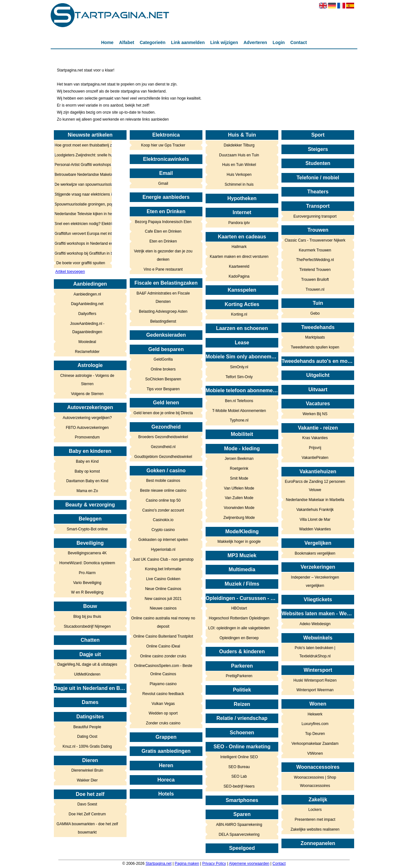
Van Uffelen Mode (239, 488)
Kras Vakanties (315, 438)
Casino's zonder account (163, 510)
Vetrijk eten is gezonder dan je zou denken (163, 255)
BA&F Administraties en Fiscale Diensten (163, 297)
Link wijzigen (224, 42)
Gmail (163, 183)
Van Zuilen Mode (239, 498)
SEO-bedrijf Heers (239, 786)
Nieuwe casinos (163, 608)
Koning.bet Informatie (163, 569)
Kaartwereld (239, 266)
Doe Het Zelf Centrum (87, 814)
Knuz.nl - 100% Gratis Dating (87, 746)
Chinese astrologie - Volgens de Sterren (87, 380)
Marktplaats (315, 337)
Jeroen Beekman (239, 459)
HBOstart (239, 608)
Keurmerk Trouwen (315, 250)
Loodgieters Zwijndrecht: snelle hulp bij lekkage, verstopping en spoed (81, 155)
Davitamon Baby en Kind (87, 481)
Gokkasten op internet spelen (163, 540)
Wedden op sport (163, 713)
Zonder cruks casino (163, 723)
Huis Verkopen (239, 175)
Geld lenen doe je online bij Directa (163, 413)
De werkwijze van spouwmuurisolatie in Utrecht (81, 184)
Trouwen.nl (315, 289)
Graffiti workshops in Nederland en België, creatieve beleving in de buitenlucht (81, 243)
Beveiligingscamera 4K (87, 553)
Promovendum (87, 437)
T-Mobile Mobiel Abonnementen (239, 411)
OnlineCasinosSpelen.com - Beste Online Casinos (163, 670)
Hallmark (239, 247)
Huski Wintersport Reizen (315, 680)
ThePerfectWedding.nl (315, 260)
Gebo (315, 313)
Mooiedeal (87, 342)
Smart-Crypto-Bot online (87, 529)
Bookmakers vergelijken (315, 553)
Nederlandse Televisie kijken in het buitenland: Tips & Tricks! (81, 214)
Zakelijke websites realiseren (315, 829)
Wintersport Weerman (315, 690)
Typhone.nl (239, 420)
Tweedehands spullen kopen (315, 347)
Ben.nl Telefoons (239, 401)
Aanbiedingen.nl (87, 294)
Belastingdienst (163, 321)
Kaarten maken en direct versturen (239, 257)
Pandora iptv (239, 223)
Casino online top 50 (163, 500)
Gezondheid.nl (163, 447)
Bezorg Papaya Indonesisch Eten (163, 222)
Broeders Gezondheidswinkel (163, 437)
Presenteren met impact (315, 819)
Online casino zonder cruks (163, 656)
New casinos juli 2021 (163, 599)
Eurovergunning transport (315, 216)
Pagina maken (187, 864)
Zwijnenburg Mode (239, 518)
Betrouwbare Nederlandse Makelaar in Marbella (81, 175)
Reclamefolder (87, 352)
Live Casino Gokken (163, 579)
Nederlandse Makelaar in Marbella (315, 500)
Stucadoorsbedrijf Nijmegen (87, 626)
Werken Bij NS (315, 414)
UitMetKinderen (87, 674)
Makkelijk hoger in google (239, 542)
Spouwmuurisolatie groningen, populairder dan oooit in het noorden (81, 204)
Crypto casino (163, 530)
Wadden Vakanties (315, 529)
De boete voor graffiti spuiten (81, 263)
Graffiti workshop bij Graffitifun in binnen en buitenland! (81, 253)
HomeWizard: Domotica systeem (87, 563)
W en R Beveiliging (87, 592)
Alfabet (126, 42)
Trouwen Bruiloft (315, 280)
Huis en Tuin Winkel (239, 165)
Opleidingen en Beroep (239, 638)
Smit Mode (239, 478)
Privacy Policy (214, 864)
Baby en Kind (87, 461)
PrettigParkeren (239, 676)
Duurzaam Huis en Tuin (239, 155)
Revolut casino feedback (163, 694)
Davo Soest (87, 804)
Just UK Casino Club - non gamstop (163, 559)
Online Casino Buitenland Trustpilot (163, 636)
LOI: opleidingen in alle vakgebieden (239, 628)
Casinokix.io (163, 520)
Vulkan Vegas (163, 704)
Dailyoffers (87, 314)
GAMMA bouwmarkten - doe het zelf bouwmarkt (87, 828)
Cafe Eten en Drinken (163, 231)
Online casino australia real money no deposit (163, 622)
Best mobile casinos (163, 481)
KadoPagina (239, 276)
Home (107, 42)
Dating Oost (87, 737)
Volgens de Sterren (87, 394)
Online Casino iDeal (163, 646)
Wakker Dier (87, 780)
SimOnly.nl (239, 367)
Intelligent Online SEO (239, 757)
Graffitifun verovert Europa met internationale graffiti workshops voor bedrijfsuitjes (81, 234)
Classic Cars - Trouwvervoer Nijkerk (315, 240)
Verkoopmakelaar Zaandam (315, 744)
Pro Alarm (87, 573)
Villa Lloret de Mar (315, 520)
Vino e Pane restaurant (163, 269)
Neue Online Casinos (163, 589)
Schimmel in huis (239, 184)
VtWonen (315, 753)
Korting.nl (239, 314)
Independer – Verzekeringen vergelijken (315, 581)
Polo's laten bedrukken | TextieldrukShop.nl (315, 652)
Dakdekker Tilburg (239, 145)
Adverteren (255, 42)
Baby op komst (87, 471)
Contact (299, 42)
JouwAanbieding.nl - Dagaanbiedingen (87, 328)
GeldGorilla (163, 359)
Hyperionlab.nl (163, 550)
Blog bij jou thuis (87, 617)
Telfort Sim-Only (239, 377)
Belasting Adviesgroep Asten (163, 311)
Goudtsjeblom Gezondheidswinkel (163, 457)
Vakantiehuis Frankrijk (315, 510)
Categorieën (153, 42)
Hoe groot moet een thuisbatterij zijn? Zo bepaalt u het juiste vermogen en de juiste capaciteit (81, 145)
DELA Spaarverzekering (239, 834)
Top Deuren (315, 734)
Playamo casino (163, 684)
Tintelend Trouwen (315, 270)
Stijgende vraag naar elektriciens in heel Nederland (81, 194)
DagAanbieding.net (87, 304)
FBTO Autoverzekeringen (87, 428)
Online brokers (163, 369)
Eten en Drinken (163, 241)
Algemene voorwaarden (249, 864)
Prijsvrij (315, 448)
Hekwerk (315, 714)
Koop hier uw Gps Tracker (163, 145)
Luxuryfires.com (315, 724)
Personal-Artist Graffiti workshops (81, 165)
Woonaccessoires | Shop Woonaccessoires (315, 782)
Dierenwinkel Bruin (87, 770)
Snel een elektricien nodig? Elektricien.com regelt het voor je (81, 224)
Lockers (315, 810)
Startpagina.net (159, 864)
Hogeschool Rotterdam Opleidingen (239, 618)
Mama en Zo (87, 491)
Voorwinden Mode (239, 508)
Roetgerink (239, 468)
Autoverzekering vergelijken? (87, 418)
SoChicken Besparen (163, 379)
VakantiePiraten (315, 458)
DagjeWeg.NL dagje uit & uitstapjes (87, 664)
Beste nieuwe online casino (163, 490)
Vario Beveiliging (87, 583)
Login (279, 42)
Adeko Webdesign (315, 624)
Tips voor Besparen (163, 389)
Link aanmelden (188, 42)
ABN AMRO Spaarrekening (239, 825)
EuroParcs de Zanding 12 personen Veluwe (315, 486)
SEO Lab (239, 776)
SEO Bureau (239, 767)
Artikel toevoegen (70, 272)
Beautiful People (87, 727)
